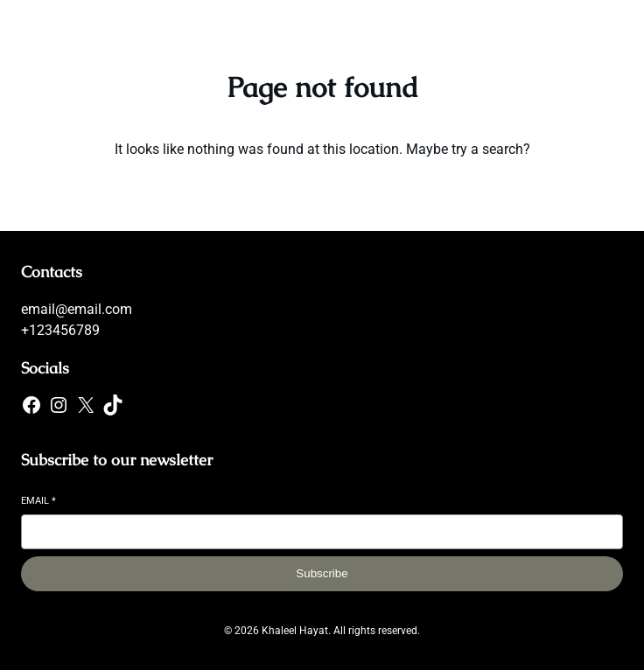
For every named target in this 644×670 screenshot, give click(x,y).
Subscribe (322, 573)
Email (38, 501)
